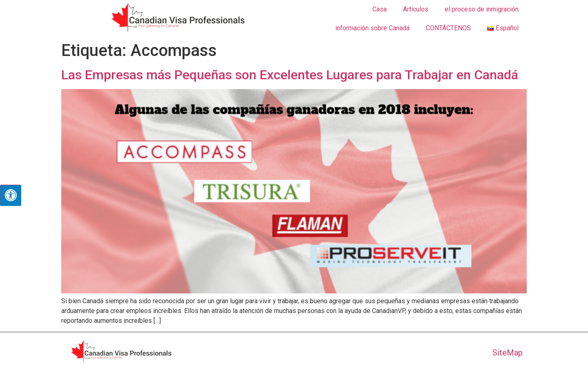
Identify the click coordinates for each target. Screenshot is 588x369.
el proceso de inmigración (482, 9)
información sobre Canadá (372, 28)
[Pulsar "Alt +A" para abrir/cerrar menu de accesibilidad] (11, 195)
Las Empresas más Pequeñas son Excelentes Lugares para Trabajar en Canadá (290, 75)
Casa (380, 9)
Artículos (416, 9)
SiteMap (508, 353)
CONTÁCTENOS (448, 28)
